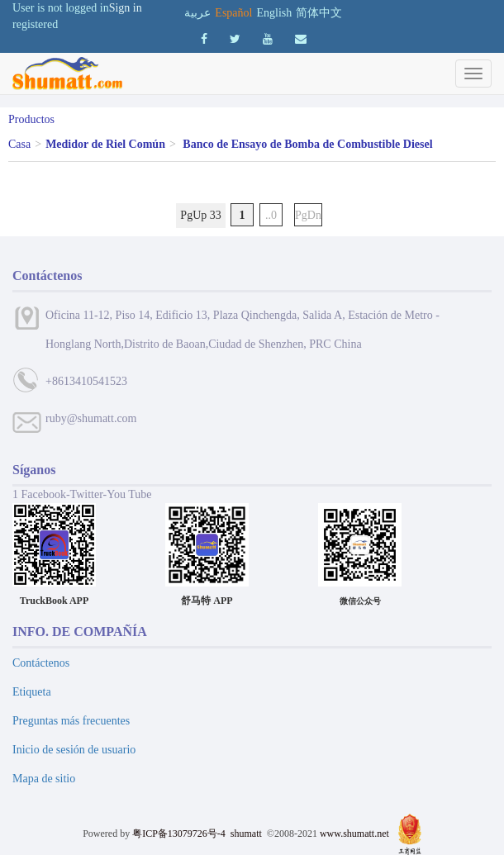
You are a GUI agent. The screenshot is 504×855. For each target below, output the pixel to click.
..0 (271, 215)
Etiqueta (32, 692)
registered (35, 24)
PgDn (308, 215)
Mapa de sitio (44, 779)
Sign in (126, 8)
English (274, 13)
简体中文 (319, 13)
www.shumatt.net (354, 834)
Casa (19, 144)
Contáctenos (41, 663)
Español (233, 13)
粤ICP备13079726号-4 (179, 834)
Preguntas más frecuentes (71, 721)
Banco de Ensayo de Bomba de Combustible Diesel (307, 144)
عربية (197, 13)
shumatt (247, 834)
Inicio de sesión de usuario (74, 750)
